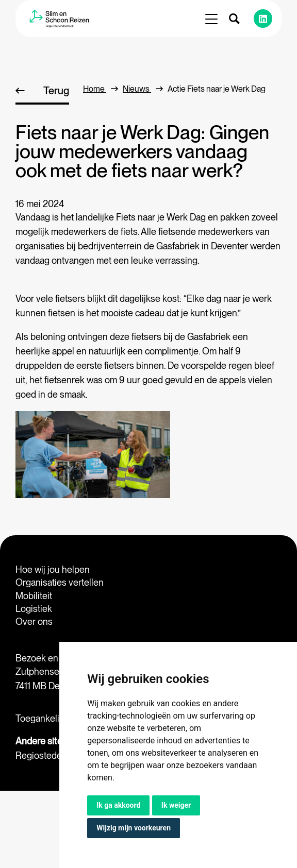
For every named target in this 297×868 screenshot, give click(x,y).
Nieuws (143, 89)
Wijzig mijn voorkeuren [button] (134, 828)
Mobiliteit (34, 596)
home (101, 89)
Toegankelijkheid (49, 718)
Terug (56, 91)
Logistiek (34, 609)
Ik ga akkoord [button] (118, 805)
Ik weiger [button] (176, 805)
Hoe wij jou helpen (53, 569)
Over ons (34, 622)
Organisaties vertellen (60, 582)
